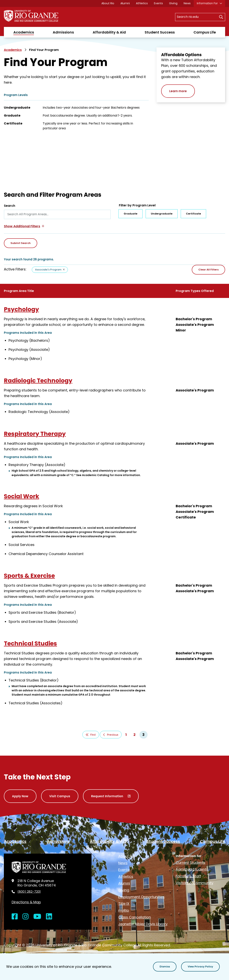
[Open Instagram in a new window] (26, 917)
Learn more (178, 91)
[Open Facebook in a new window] (15, 917)
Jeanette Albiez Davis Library (143, 924)
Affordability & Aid (109, 32)
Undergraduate (162, 214)
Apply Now (20, 796)
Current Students (191, 863)
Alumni (125, 3)
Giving (173, 3)
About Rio (108, 3)
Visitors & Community (194, 883)
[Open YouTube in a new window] (37, 917)
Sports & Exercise (29, 576)
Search (10, 206)
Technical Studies (30, 644)
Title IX (124, 904)
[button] (24, 226)
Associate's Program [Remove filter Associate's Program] (48, 270)
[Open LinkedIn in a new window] (49, 917)
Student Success (160, 32)
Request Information (107, 796)
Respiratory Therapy (35, 434)
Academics (24, 32)
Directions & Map (26, 902)
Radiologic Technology (38, 381)
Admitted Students (192, 869)
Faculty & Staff (188, 876)
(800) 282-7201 (29, 892)
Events (158, 3)
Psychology (21, 309)
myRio (124, 910)
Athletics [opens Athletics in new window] (142, 3)
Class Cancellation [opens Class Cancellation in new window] (135, 917)
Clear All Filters (208, 270)
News (187, 3)
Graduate (130, 214)
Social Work (22, 496)
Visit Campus (60, 796)
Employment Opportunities (141, 897)
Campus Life (205, 32)
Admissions (63, 32)
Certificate (193, 214)
